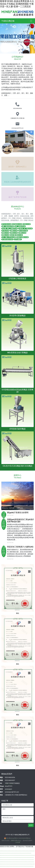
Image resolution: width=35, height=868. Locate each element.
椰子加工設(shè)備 (6, 224)
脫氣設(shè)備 (14, 233)
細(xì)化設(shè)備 (23, 231)
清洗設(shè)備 (27, 224)
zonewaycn (8, 789)
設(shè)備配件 (18, 239)
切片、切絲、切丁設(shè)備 (9, 237)
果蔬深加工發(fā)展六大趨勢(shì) (20, 547)
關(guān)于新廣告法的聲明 (18, 513)
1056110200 (9, 783)
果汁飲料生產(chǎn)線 (7, 239)
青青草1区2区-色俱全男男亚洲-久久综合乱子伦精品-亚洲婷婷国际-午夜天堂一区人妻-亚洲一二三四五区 (17, 4)
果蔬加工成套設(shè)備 (22, 237)
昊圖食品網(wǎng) (16, 840)
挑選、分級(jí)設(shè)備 (8, 226)
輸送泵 (12, 235)
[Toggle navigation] (31, 21)
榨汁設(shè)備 (5, 231)
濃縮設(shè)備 (5, 233)
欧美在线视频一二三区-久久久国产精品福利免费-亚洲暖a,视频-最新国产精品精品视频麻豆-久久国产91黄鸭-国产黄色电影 (17, 861)
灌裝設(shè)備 (19, 235)
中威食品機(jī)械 (8, 21)
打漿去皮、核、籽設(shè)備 (25, 228)
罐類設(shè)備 (5, 235)
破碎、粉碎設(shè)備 (20, 226)
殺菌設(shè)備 (22, 233)
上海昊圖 (17, 842)
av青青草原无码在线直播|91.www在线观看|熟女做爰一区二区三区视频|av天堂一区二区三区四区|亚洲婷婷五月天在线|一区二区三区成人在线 (17, 857)
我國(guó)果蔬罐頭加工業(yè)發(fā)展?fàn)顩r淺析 (20, 521)
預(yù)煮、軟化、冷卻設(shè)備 (10, 228)
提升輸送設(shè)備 (17, 224)
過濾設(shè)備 (14, 231)
